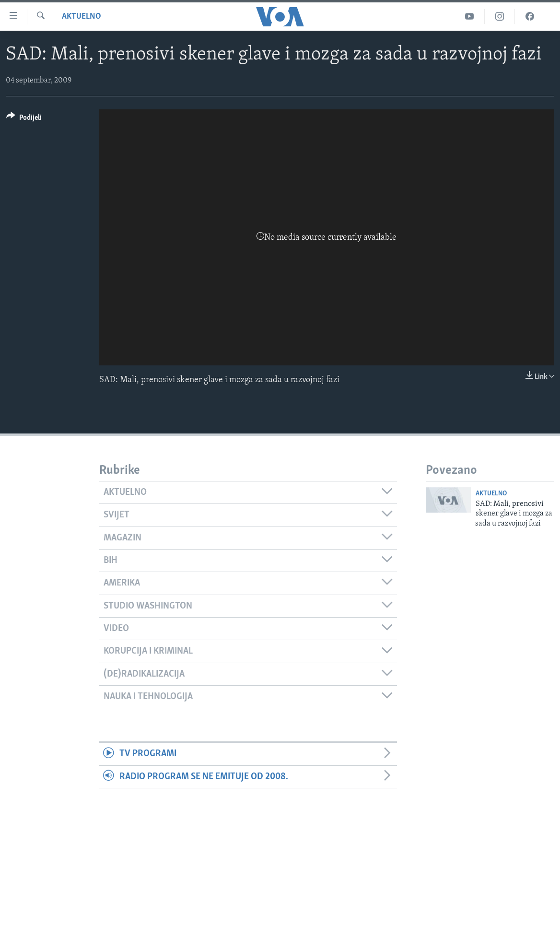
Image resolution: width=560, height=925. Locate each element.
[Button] (24, 119)
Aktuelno (82, 17)
